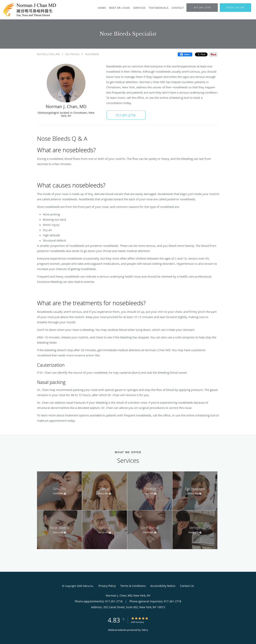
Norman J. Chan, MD (48, 54)
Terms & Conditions (133, 586)
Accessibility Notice (163, 586)
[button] (235, 8)
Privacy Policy (107, 586)
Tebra (145, 630)
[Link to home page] (31, 10)
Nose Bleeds (92, 54)
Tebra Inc (88, 586)
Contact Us (187, 586)
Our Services (72, 54)
